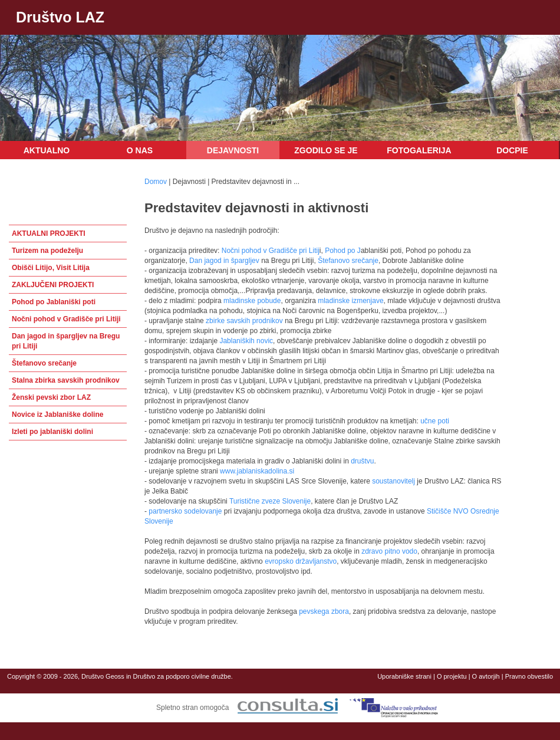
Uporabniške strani (404, 676)
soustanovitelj (393, 481)
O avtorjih (486, 676)
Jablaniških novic (246, 341)
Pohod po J (343, 251)
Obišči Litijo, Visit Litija (51, 268)
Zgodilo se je (326, 150)
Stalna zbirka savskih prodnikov (66, 380)
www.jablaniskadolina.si (257, 471)
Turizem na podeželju (47, 251)
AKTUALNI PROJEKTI (49, 233)
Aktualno (47, 150)
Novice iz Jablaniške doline (57, 415)
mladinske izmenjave (350, 301)
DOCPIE (512, 150)
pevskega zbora (324, 611)
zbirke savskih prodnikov (243, 321)
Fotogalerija (419, 150)
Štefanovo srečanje (44, 363)
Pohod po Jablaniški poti (54, 302)
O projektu (452, 676)
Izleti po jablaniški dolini (52, 432)
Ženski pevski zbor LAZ (51, 397)
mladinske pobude (252, 301)
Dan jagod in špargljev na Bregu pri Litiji (66, 341)
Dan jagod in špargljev (224, 261)
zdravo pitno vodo (388, 551)
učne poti (435, 421)
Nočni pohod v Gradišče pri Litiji (66, 319)
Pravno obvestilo (529, 676)
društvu (362, 461)
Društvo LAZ (60, 17)
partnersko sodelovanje (185, 511)
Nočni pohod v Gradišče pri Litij (271, 251)
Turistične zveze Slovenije (270, 501)
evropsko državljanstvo (301, 561)
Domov (156, 182)
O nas (140, 150)
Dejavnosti (233, 150)
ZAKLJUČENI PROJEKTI (53, 285)
